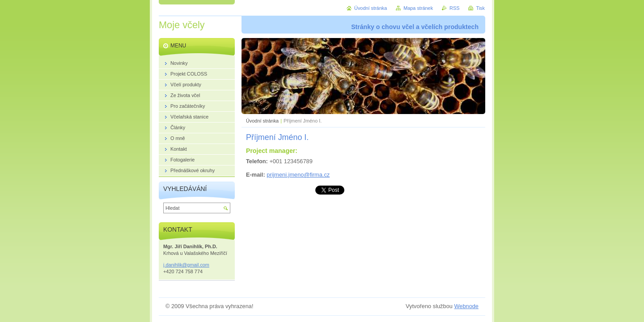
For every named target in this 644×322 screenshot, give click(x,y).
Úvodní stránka (262, 121)
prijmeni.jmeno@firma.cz (298, 175)
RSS (454, 8)
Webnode (466, 306)
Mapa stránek (418, 8)
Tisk (480, 8)
